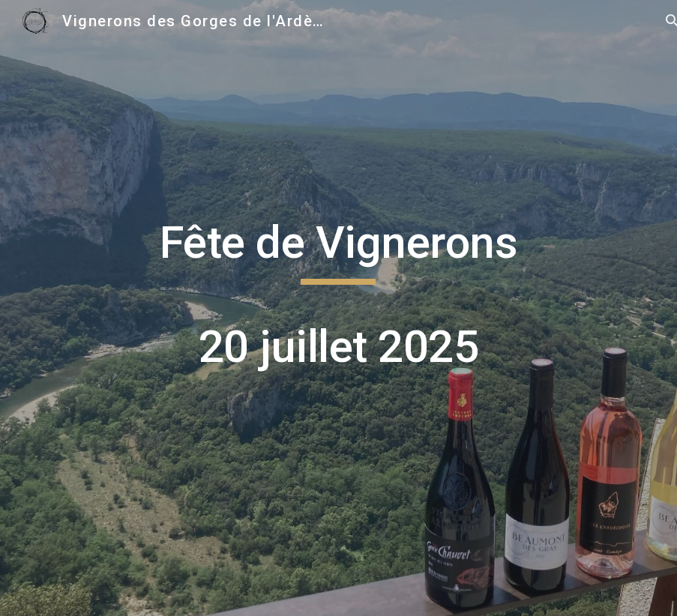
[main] (339, 308)
